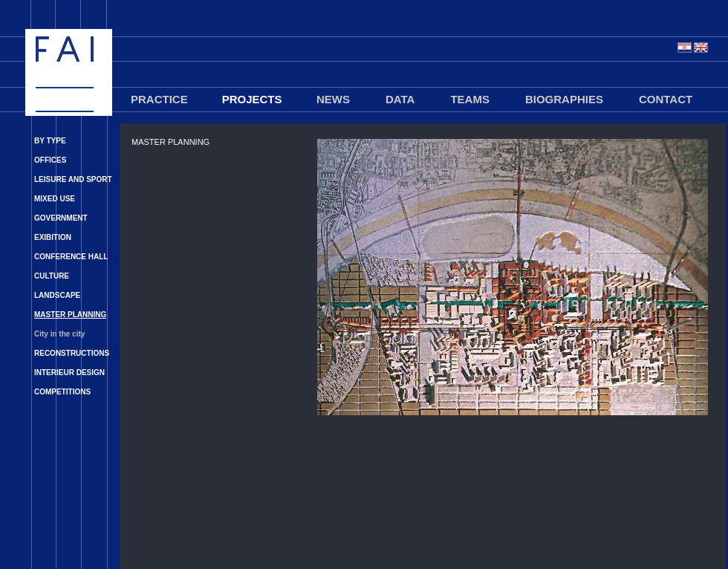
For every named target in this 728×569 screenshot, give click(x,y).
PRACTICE (159, 99)
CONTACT (666, 99)
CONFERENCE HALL (71, 257)
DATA (400, 99)
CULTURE (52, 276)
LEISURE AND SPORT (73, 179)
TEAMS (470, 99)
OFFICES (50, 160)
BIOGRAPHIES (564, 99)
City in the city (59, 334)
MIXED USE (55, 199)
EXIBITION (53, 237)
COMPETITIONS (62, 392)
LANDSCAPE (57, 295)
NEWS (333, 99)
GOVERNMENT (61, 218)
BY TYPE (50, 141)
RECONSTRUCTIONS (72, 353)
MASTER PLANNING (70, 315)
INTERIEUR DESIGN (69, 373)
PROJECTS (252, 99)
